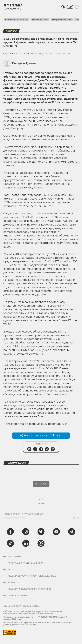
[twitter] (41, 532)
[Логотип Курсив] (13, 5)
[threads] (41, 543)
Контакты (13, 582)
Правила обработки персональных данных (32, 576)
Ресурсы (11, 31)
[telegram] (72, 532)
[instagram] (26, 532)
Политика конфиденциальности (26, 563)
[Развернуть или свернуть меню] (77, 7)
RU (70, 7)
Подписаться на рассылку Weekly (24, 514)
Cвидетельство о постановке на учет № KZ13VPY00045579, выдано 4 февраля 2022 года (35, 618)
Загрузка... (41, 484)
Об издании (14, 557)
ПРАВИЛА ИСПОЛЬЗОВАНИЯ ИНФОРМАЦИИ (29, 589)
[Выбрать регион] (63, 7)
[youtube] (56, 532)
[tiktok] (10, 543)
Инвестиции (40, 20)
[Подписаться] (77, 518)
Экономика (13, 9)
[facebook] (10, 532)
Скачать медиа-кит (18, 595)
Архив (11, 569)
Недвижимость (62, 20)
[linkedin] (26, 543)
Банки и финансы (17, 20)
